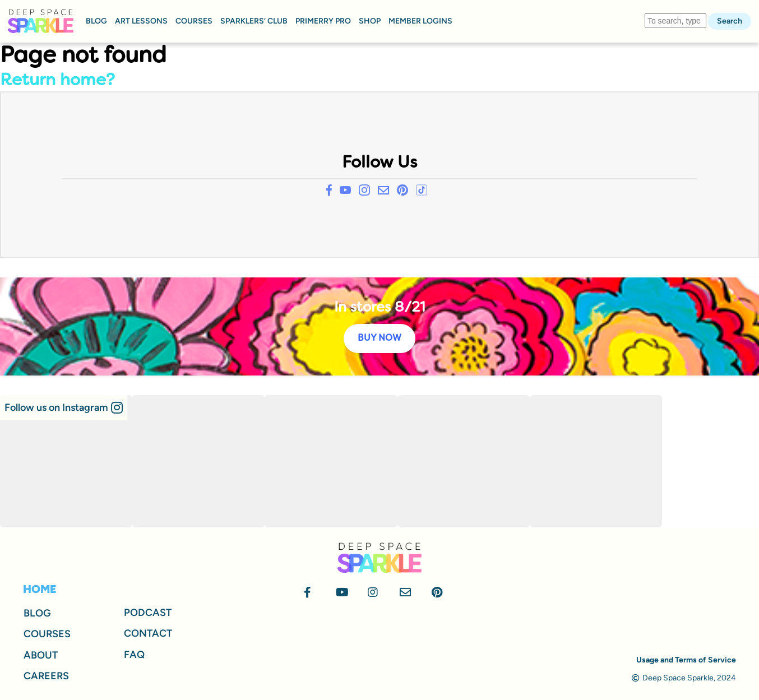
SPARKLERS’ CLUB (254, 21)
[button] (64, 408)
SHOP (370, 21)
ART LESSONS (141, 21)
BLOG (96, 21)
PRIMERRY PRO (323, 21)
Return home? (57, 81)
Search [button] (730, 21)
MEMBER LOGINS (420, 21)
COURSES (194, 21)
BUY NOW (379, 339)
